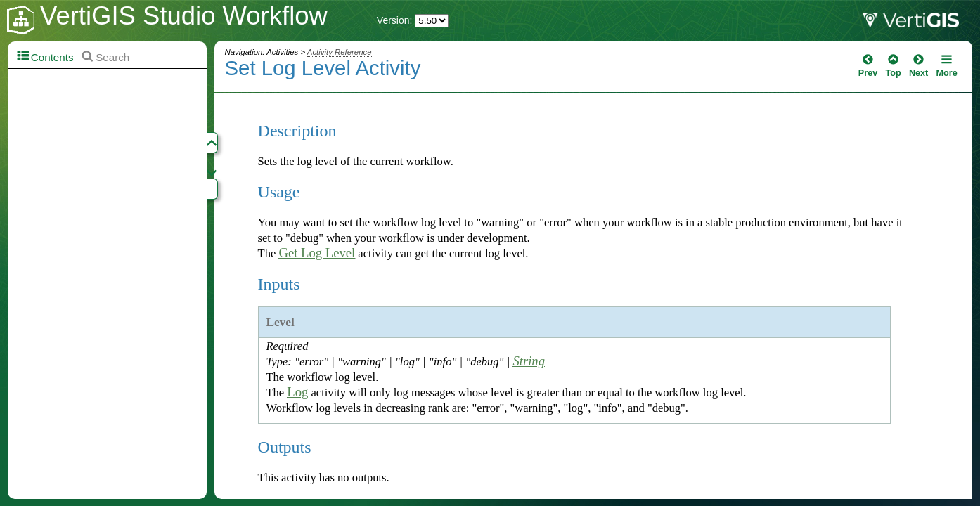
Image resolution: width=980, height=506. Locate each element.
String (529, 361)
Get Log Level (317, 253)
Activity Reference (340, 52)
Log (297, 392)
